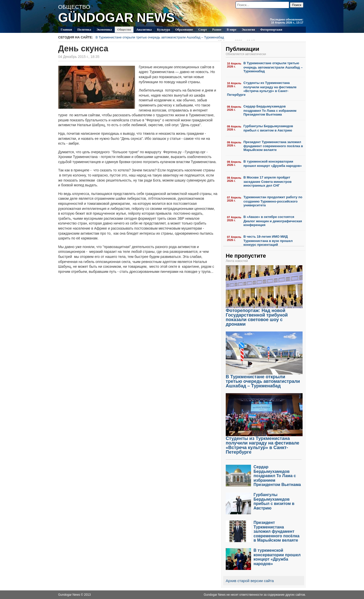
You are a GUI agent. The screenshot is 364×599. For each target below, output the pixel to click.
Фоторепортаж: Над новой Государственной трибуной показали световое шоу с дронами (264, 315)
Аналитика (144, 30)
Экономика (104, 30)
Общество (124, 30)
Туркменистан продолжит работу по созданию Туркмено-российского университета (273, 201)
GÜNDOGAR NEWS (116, 18)
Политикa (84, 30)
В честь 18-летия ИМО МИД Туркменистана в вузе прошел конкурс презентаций (268, 241)
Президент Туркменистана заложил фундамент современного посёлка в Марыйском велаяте (273, 146)
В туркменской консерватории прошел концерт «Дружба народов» (273, 164)
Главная (66, 30)
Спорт (203, 30)
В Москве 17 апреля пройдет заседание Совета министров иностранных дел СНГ (268, 181)
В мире (232, 30)
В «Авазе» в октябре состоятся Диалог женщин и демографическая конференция (273, 221)
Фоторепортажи (271, 30)
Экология (248, 30)
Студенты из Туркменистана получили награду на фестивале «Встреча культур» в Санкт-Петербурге (262, 89)
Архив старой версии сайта (250, 581)
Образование (184, 30)
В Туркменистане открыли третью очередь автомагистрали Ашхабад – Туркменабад (175, 38)
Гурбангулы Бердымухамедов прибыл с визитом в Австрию (268, 128)
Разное (217, 30)
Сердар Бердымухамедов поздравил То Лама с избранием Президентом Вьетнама (270, 110)
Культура (163, 30)
